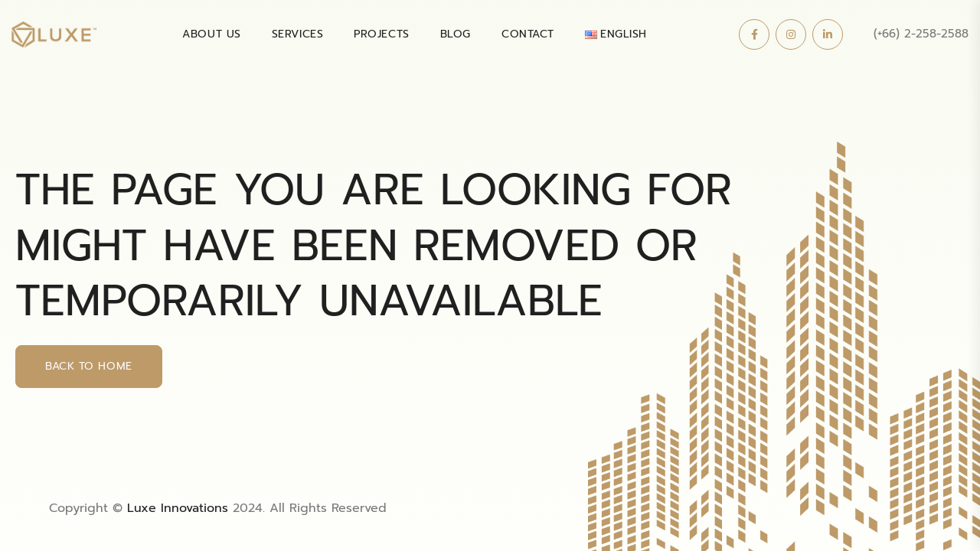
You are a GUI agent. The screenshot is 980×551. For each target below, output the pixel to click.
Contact (528, 34)
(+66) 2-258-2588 (921, 34)
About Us (211, 34)
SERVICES (297, 34)
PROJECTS (381, 34)
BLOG (456, 34)
